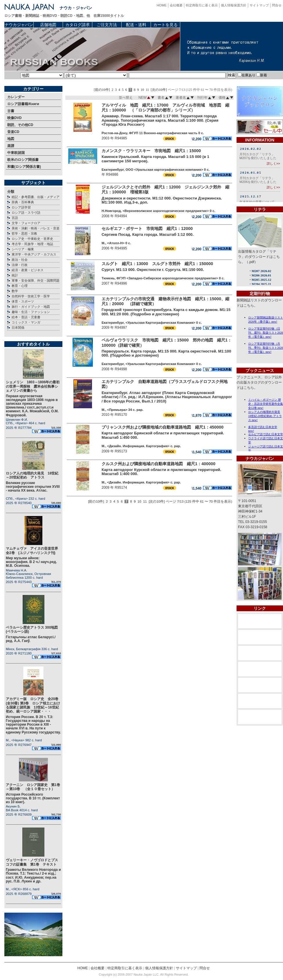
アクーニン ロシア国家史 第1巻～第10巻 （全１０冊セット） (33, 787)
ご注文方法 (107, 25)
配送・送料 (136, 25)
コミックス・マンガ (26, 322)
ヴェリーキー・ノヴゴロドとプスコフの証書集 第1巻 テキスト (32, 862)
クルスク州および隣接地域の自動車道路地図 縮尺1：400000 (158, 464)
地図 (11, 139)
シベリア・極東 (23, 249)
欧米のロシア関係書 (23, 160)
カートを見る (165, 25)
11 (147, 90)
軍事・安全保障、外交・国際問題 (36, 280)
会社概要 (176, 5)
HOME (162, 5)
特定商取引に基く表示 (202, 5)
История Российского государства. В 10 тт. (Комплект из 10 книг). (33, 798)
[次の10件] (159, 90)
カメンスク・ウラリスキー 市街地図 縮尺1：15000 (151, 151)
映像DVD (14, 118)
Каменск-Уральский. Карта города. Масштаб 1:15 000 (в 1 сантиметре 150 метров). (155, 159)
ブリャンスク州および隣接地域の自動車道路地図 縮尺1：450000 (163, 427)
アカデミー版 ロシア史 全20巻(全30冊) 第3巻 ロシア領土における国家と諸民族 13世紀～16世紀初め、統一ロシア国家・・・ (33, 705)
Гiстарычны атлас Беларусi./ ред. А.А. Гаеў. (31, 639)
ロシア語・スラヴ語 (26, 213)
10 (142, 90)
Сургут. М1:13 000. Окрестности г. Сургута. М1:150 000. (153, 270)
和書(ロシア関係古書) (24, 167)
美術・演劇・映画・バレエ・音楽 (36, 228)
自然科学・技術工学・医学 (31, 296)
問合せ (277, 5)
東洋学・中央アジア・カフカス (34, 254)
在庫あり (247, 75)
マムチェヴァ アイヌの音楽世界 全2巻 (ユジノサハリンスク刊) (34, 551)
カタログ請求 (77, 25)
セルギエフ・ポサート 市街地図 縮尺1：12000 (147, 229)
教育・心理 (20, 286)
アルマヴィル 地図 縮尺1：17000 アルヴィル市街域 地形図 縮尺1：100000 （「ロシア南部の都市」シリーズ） (165, 108)
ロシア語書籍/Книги (23, 104)
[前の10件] (102, 90)
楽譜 (11, 146)
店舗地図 (48, 25)
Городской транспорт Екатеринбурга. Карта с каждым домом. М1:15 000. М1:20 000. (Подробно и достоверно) (166, 312)
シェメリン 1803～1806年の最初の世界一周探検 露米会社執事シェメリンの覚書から (33, 386)
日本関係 (18, 328)
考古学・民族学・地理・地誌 (32, 244)
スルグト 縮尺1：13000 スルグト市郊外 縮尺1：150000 (157, 264)
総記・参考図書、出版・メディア (36, 197)
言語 (15, 218)
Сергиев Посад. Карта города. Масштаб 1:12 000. (148, 234)
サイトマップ (259, 5)
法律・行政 (20, 265)
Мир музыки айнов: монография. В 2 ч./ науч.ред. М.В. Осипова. (31, 562)
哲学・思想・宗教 (24, 233)
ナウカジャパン (19, 25)
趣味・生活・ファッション (31, 312)
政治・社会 (20, 260)
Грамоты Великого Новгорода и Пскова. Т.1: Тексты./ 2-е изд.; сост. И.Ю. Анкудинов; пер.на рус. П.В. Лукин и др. (33, 875)
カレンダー (16, 97)
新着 (262, 75)
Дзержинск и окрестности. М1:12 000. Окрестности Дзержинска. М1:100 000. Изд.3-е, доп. (162, 200)
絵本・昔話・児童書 (26, 317)
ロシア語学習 (21, 207)
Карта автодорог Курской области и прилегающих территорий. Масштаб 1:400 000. (161, 472)
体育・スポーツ (23, 301)
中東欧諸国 (16, 153)
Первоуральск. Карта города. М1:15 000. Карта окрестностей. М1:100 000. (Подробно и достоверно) (166, 353)
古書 (11, 111)
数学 (15, 291)
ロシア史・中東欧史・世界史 (32, 239)
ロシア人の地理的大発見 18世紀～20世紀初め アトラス (32, 475)
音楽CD (13, 132)
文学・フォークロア (26, 223)
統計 (15, 275)
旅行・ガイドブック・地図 (31, 307)
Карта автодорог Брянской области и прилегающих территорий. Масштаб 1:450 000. (163, 435)
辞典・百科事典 (23, 202)
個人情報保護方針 (234, 5)
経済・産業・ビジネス (28, 270)
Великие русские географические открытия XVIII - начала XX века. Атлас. (33, 487)
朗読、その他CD (20, 125)
